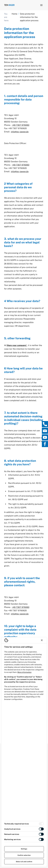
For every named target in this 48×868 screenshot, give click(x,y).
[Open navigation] (41, 5)
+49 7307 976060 (21, 125)
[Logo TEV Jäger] (9, 5)
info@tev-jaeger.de (20, 132)
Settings (24, 849)
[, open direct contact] (45, 424)
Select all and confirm (24, 862)
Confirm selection (24, 855)
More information (24, 672)
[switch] (41, 824)
